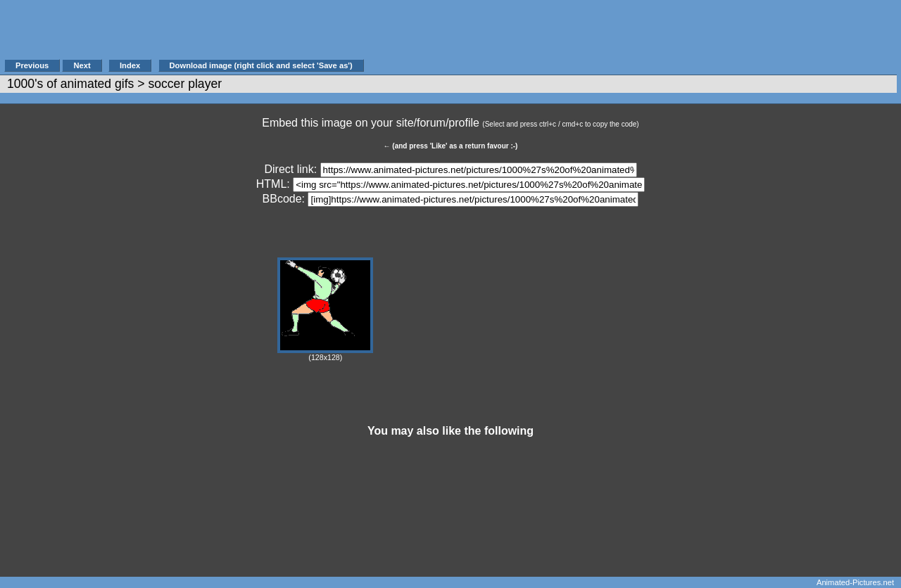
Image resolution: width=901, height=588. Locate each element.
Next (82, 65)
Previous (32, 65)
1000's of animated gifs (70, 84)
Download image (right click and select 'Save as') (261, 65)
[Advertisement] (622, 37)
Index (130, 65)
